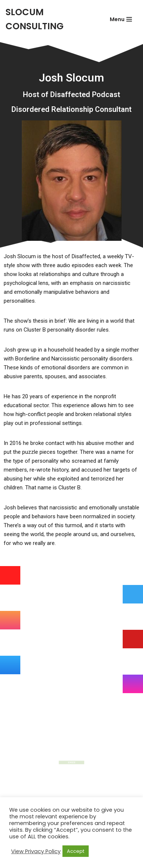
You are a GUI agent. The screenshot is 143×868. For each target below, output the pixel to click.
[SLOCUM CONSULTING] (49, 19)
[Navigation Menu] (121, 19)
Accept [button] (76, 851)
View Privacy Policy (36, 851)
